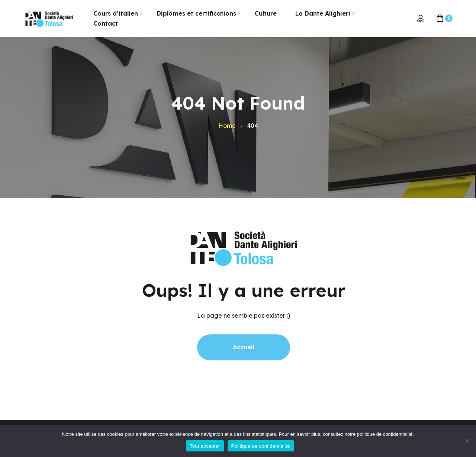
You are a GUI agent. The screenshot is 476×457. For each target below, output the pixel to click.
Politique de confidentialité (261, 446)
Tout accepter (205, 446)
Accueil (244, 347)
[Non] (467, 441)
